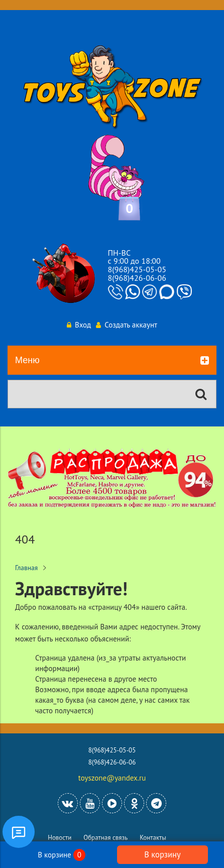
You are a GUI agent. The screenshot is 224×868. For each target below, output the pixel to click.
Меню (112, 361)
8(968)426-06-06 (137, 278)
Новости (60, 838)
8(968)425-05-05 (137, 269)
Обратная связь (105, 838)
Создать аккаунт (127, 325)
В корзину (162, 854)
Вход (79, 325)
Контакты (153, 838)
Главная (26, 568)
